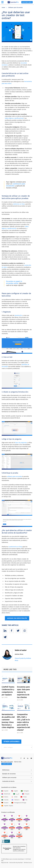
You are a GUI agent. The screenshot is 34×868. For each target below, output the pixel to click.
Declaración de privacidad (16, 863)
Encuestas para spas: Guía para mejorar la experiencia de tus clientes (23, 692)
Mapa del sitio (5, 863)
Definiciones (6, 770)
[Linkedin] (5, 631)
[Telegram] (5, 637)
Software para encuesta (9, 778)
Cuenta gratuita (7, 764)
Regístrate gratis (27, 2)
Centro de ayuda (7, 762)
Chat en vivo (18, 762)
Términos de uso (28, 863)
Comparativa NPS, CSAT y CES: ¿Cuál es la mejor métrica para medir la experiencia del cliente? (23, 722)
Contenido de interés (8, 781)
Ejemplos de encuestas (9, 774)
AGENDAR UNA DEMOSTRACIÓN (17, 618)
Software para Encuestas (15, 8)
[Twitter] (18, 631)
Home (3, 8)
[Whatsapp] (25, 631)
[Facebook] (12, 631)
